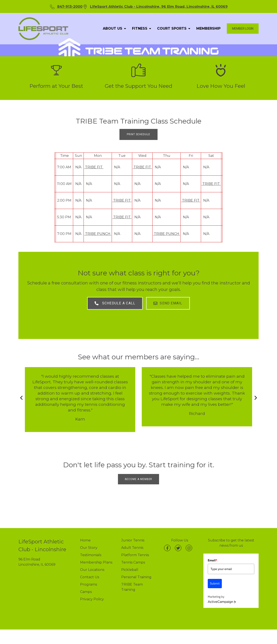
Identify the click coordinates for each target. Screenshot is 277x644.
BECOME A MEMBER (139, 475)
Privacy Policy (92, 595)
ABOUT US (114, 28)
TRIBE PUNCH (98, 234)
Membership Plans (96, 559)
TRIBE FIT (94, 167)
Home (85, 537)
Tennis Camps (133, 559)
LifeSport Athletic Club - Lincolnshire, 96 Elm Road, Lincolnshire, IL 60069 (159, 7)
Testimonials (91, 551)
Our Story (89, 544)
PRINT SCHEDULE (138, 134)
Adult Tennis (132, 544)
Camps (86, 588)
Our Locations (92, 566)
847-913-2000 (70, 7)
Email (213, 557)
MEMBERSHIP (208, 28)
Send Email (169, 302)
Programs (89, 581)
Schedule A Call (114, 302)
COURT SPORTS (173, 28)
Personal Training (136, 573)
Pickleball (130, 566)
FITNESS (141, 28)
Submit (215, 580)
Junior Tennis (133, 537)
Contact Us (90, 573)
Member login (243, 29)
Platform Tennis (135, 551)
